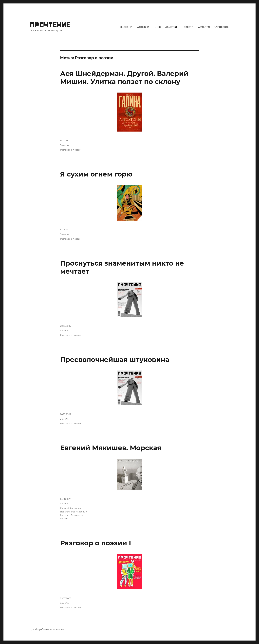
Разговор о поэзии (71, 150)
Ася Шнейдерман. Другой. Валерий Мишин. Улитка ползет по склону (124, 78)
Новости (187, 27)
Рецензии (125, 27)
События (204, 27)
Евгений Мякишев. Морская (111, 448)
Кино (157, 27)
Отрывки (143, 27)
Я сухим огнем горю (96, 174)
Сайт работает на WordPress (49, 630)
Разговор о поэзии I (96, 543)
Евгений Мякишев (70, 508)
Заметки (171, 27)
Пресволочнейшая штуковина (115, 360)
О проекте (222, 27)
